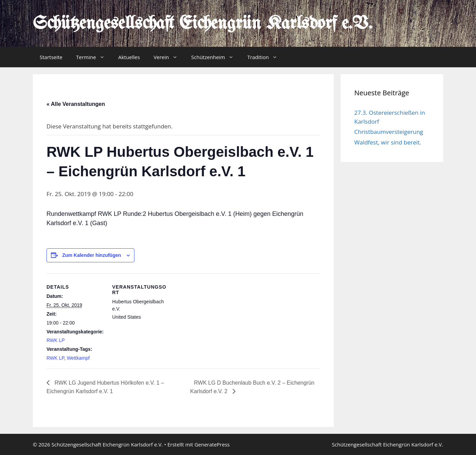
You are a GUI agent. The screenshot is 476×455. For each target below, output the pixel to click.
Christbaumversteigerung (389, 132)
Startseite (51, 57)
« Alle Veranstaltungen (76, 104)
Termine (94, 57)
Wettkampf (78, 358)
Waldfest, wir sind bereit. (388, 142)
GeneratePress (212, 444)
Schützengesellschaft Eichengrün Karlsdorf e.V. (203, 24)
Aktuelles (129, 57)
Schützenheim (216, 57)
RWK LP (56, 340)
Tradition (266, 57)
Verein (169, 57)
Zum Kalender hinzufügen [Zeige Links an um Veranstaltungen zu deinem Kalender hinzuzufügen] (92, 255)
